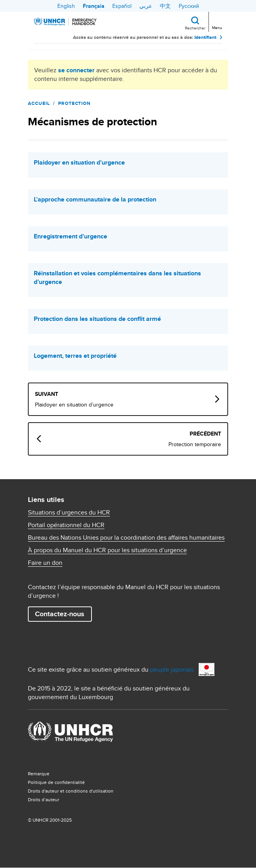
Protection (75, 103)
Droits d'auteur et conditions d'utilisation (71, 791)
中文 (165, 6)
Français (94, 6)
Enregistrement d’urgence (70, 236)
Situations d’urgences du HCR (69, 513)
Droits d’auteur (44, 799)
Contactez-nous (60, 614)
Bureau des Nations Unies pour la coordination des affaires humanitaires (126, 538)
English (66, 6)
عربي (146, 6)
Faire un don (45, 563)
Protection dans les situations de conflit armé (97, 319)
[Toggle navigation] (217, 21)
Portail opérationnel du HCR (66, 525)
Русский (189, 6)
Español (122, 6)
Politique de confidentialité (56, 782)
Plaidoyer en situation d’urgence (79, 163)
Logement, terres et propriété (75, 356)
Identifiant (205, 37)
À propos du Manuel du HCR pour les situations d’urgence (107, 550)
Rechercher (195, 28)
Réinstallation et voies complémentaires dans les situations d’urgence (117, 278)
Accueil (39, 103)
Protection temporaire (195, 444)
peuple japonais (172, 669)
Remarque (39, 774)
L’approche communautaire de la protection (95, 200)
